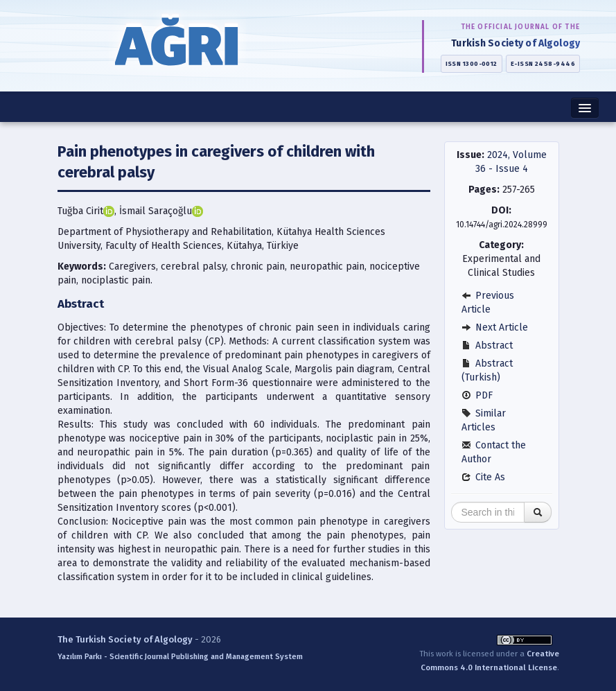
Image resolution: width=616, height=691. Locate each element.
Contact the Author (494, 452)
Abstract (487, 345)
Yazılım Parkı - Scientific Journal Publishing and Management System (180, 657)
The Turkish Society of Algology (125, 639)
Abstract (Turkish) (487, 370)
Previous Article (488, 303)
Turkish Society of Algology (516, 43)
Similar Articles (484, 420)
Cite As (483, 477)
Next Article (495, 327)
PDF (477, 395)
